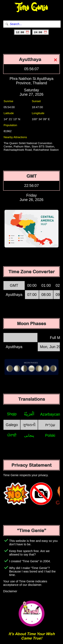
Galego (12, 425)
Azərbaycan (50, 414)
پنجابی (29, 435)
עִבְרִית (50, 425)
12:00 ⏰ (22, 32)
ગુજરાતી (29, 425)
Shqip (12, 414)
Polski (50, 435)
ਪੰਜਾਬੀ (12, 435)
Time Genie (32, 8)
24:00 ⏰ (41, 32)
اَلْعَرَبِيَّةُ (29, 414)
